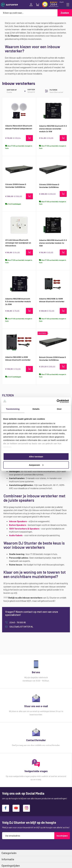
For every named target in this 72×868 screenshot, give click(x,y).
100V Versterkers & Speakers (24, 529)
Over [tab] (59, 409)
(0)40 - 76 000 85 (17, 622)
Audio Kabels (16, 535)
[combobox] (29, 13)
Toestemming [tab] (13, 409)
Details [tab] (36, 409)
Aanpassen (36, 465)
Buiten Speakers (18, 525)
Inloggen (31, 5)
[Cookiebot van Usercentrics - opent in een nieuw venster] (57, 401)
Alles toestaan (36, 457)
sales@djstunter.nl (21, 627)
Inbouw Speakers (18, 521)
